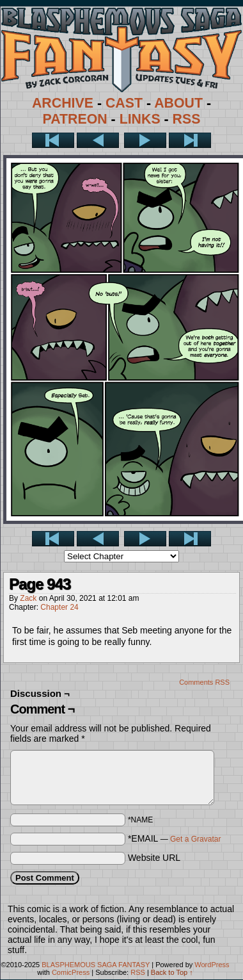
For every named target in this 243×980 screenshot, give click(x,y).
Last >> (190, 140)
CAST (124, 103)
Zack (28, 598)
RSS (187, 119)
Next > (145, 140)
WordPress (212, 965)
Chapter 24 (59, 607)
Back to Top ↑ (172, 972)
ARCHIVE (63, 103)
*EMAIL (175, 838)
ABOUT (178, 103)
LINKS (140, 119)
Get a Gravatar (195, 839)
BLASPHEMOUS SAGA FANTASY (96, 965)
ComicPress (71, 972)
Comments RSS (204, 682)
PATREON (75, 119)
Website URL (154, 858)
